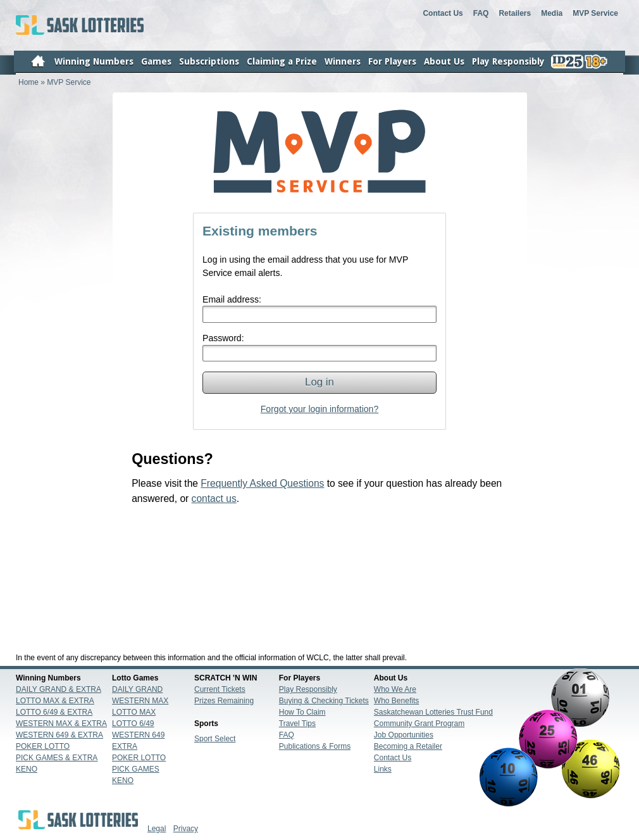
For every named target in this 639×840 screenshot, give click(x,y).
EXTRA (125, 746)
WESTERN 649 (138, 735)
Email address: (232, 299)
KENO (27, 769)
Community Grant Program (419, 724)
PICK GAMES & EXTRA (57, 758)
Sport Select (215, 739)
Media (552, 13)
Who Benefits (396, 701)
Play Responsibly (308, 689)
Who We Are (395, 689)
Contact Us (443, 13)
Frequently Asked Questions (262, 483)
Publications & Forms (315, 746)
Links (383, 769)
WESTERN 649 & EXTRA (59, 735)
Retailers (515, 13)
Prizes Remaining (224, 701)
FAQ (481, 13)
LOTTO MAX (134, 712)
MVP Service (595, 13)
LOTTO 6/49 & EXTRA (54, 712)
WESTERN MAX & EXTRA (61, 724)
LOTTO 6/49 (133, 724)
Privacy (186, 829)
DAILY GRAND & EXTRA (59, 689)
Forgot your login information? (319, 409)
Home (28, 82)
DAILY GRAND (137, 689)
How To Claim (302, 712)
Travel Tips (297, 724)
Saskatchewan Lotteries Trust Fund (433, 712)
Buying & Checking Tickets (324, 701)
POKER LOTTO (43, 746)
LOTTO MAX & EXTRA (55, 701)
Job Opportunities (404, 735)
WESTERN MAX (140, 701)
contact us (214, 498)
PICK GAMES (136, 769)
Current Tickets (220, 689)
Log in (319, 382)
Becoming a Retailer (408, 746)
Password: (223, 338)
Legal (157, 829)
